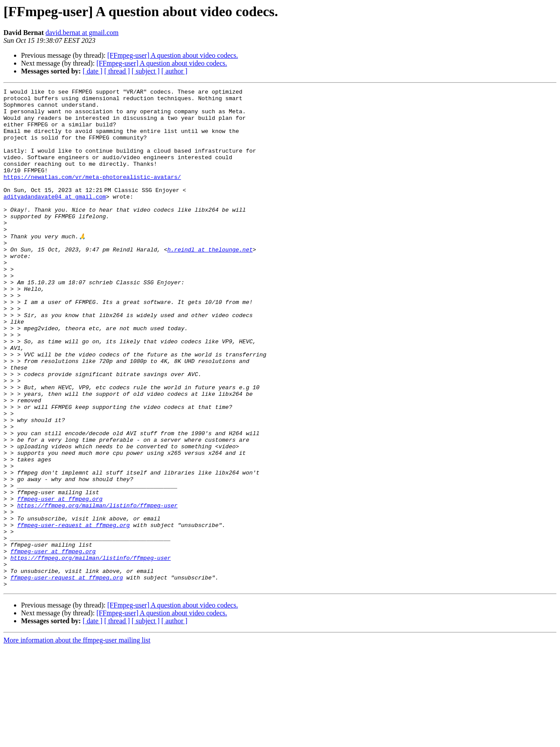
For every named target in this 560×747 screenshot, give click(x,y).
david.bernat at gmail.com (82, 33)
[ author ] (175, 71)
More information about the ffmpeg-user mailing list (77, 739)
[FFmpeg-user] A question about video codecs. (173, 55)
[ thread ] (117, 71)
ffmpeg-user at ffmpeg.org (60, 581)
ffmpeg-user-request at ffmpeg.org (73, 612)
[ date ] (93, 71)
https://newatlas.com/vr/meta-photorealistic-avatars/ (92, 195)
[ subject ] (146, 71)
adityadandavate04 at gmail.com (55, 219)
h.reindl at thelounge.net (210, 282)
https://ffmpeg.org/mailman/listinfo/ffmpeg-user (97, 589)
